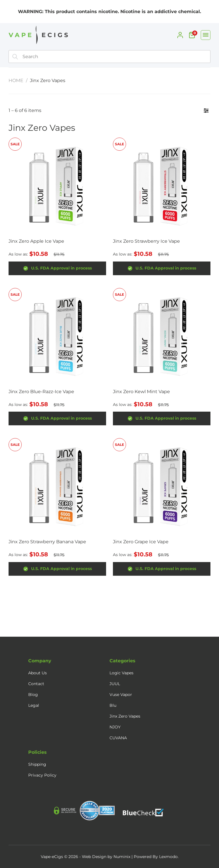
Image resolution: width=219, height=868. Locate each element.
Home (16, 80)
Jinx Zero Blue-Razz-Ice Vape (41, 392)
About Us (37, 673)
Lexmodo (168, 857)
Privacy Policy (42, 775)
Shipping (37, 764)
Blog (33, 695)
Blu (113, 705)
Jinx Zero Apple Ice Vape (36, 241)
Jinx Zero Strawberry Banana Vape (47, 542)
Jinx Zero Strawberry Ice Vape (146, 241)
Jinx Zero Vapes (125, 716)
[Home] (37, 36)
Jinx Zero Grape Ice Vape (141, 542)
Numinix (122, 857)
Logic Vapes (121, 673)
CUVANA (118, 738)
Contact (36, 684)
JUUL (115, 684)
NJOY (115, 727)
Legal (34, 705)
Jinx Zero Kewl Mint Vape (141, 392)
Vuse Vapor (121, 695)
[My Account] (180, 35)
